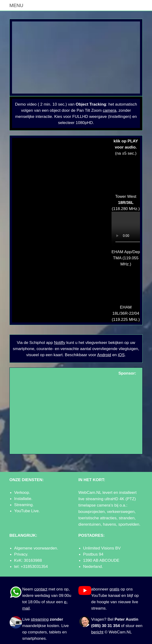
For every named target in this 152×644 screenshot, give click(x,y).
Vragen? (99, 619)
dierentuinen (90, 524)
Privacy (21, 554)
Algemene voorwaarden (36, 548)
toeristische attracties (97, 518)
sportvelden (129, 524)
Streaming (23, 505)
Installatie (23, 499)
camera (110, 110)
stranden (127, 518)
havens (110, 524)
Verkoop (22, 492)
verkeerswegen (121, 512)
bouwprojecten (92, 512)
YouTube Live (26, 511)
